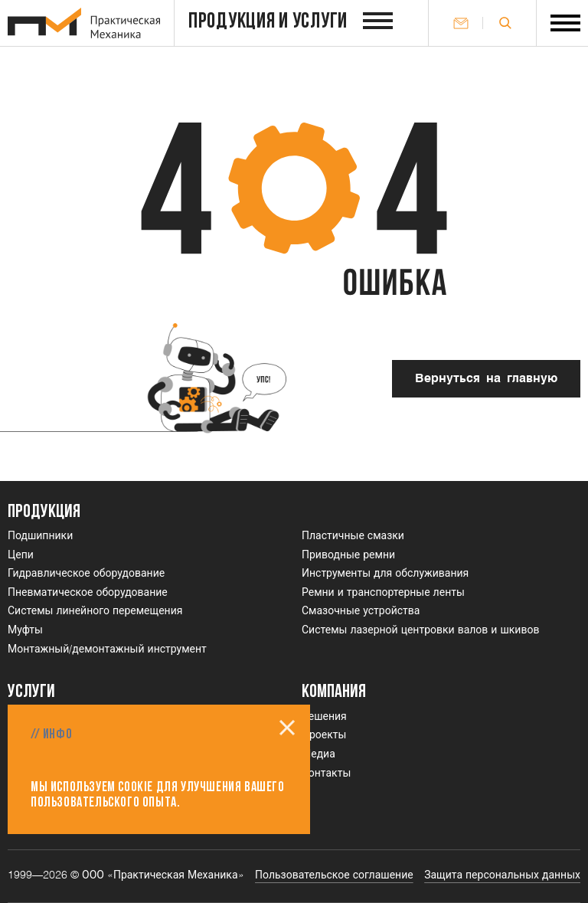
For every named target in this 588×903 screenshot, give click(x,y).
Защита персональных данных (502, 875)
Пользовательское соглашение (334, 875)
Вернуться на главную (486, 379)
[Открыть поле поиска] (505, 23)
